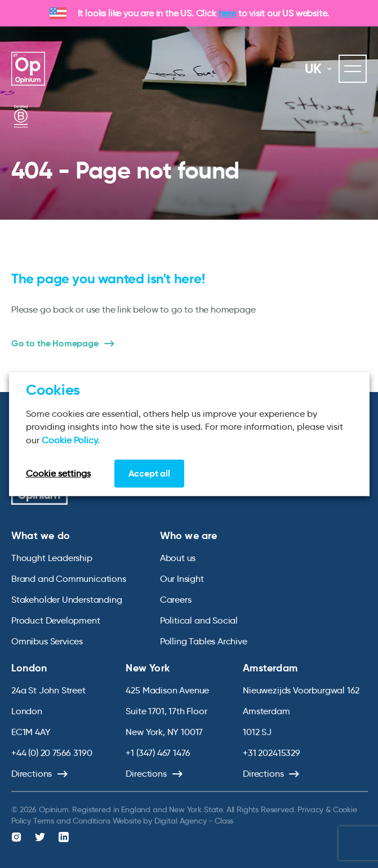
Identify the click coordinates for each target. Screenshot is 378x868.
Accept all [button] (149, 473)
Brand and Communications (69, 579)
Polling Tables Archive (204, 641)
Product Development (56, 620)
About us (178, 558)
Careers (176, 600)
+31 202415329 (272, 753)
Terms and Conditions (72, 821)
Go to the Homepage (55, 344)
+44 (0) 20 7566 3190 (52, 753)
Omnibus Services (47, 641)
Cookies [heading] (53, 389)
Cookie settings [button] (58, 473)
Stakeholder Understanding (67, 600)
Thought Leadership (52, 558)
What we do (41, 535)
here (227, 13)
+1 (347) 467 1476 (158, 753)
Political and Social (199, 620)
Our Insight (182, 579)
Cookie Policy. (71, 440)
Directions (32, 774)
